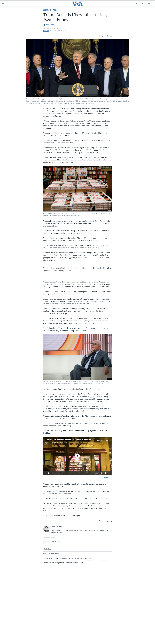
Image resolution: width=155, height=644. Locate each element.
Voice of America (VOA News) (58, 443)
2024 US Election (50, 10)
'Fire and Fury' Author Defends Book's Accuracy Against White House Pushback (77, 440)
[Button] (101, 36)
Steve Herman (51, 25)
